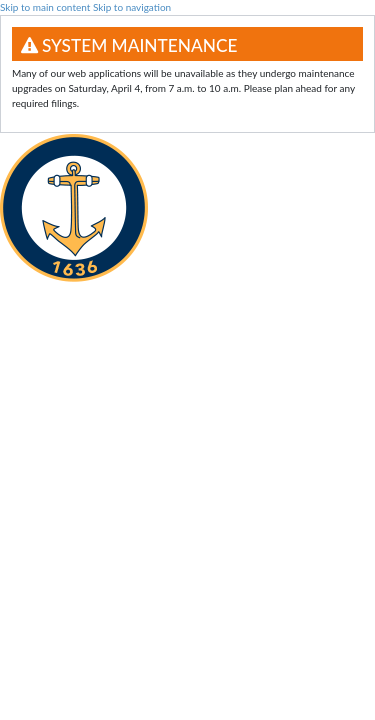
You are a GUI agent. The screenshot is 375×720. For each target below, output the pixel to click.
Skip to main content (45, 7)
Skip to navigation (132, 7)
